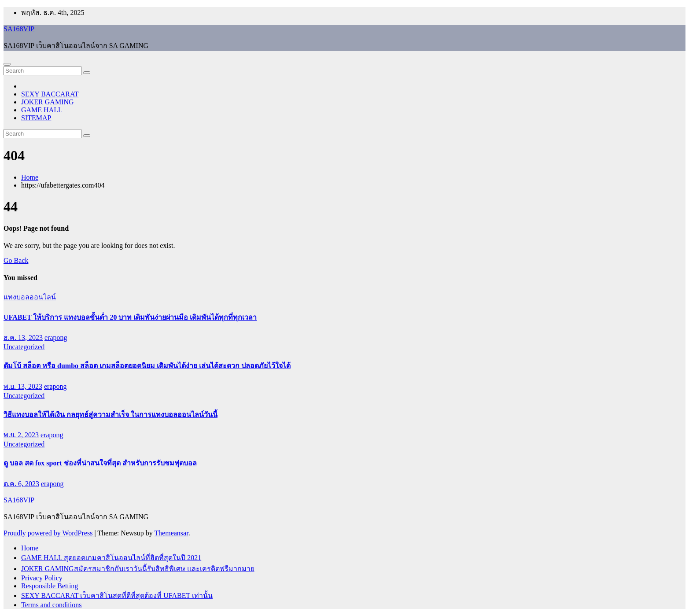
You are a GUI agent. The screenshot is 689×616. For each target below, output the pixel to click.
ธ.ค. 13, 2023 (23, 338)
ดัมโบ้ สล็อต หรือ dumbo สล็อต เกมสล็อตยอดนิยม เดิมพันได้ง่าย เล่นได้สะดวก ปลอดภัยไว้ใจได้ (147, 366)
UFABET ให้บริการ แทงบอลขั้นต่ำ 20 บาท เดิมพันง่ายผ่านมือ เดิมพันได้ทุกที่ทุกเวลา (130, 317)
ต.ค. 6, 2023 (21, 484)
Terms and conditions (52, 605)
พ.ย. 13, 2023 (23, 386)
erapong (56, 338)
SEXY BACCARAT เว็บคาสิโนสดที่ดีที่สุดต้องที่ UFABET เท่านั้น (117, 596)
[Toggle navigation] (7, 64)
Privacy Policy (42, 578)
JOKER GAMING (48, 102)
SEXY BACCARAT (50, 94)
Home (30, 177)
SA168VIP (19, 29)
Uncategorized (24, 347)
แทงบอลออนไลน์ (30, 297)
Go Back (16, 260)
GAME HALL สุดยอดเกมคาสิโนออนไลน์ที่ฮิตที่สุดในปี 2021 (111, 558)
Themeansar (171, 533)
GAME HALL (42, 110)
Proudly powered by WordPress (49, 533)
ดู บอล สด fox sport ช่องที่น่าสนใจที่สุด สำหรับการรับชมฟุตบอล (100, 463)
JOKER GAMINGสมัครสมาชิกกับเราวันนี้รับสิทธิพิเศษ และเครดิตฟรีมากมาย (138, 569)
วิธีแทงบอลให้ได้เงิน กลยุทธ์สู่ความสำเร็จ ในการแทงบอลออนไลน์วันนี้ (111, 415)
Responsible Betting (50, 586)
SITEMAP (36, 118)
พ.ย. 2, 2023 (21, 435)
